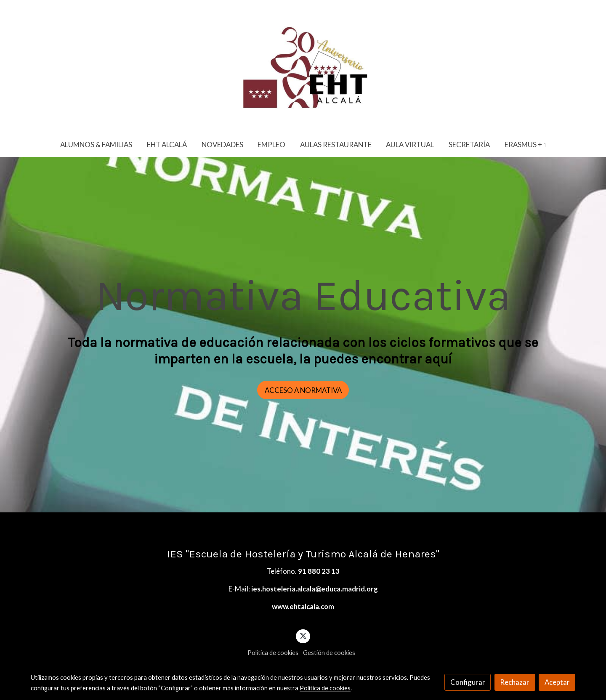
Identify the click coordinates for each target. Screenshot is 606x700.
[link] (303, 66)
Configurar (468, 682)
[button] (525, 145)
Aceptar (557, 682)
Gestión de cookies (329, 653)
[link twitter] (303, 635)
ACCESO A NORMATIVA (303, 390)
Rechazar (515, 682)
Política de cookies (273, 653)
